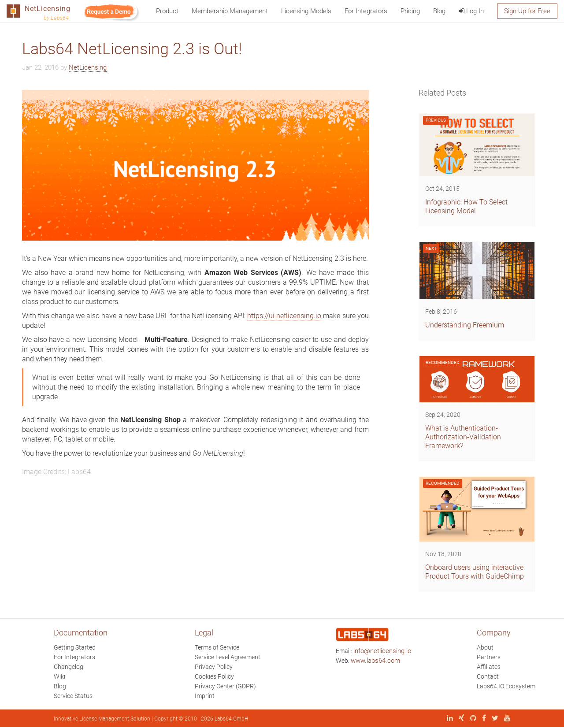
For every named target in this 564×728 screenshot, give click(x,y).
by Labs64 (56, 18)
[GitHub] (471, 719)
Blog (439, 11)
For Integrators (366, 11)
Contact (488, 676)
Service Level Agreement (228, 657)
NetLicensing (88, 67)
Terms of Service (217, 647)
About (485, 647)
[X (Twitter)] (493, 719)
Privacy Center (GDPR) (225, 686)
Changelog (69, 667)
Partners (489, 657)
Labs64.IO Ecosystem (506, 686)
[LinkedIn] (448, 719)
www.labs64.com (375, 661)
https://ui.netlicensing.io (284, 316)
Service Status (73, 696)
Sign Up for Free (527, 11)
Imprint (205, 696)
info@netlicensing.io (382, 651)
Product (167, 11)
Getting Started (75, 647)
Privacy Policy (214, 667)
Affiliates (489, 667)
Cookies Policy (214, 676)
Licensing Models (306, 11)
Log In (471, 11)
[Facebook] (482, 719)
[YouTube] (505, 719)
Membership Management (230, 11)
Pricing (410, 11)
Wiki (59, 676)
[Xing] (459, 719)
